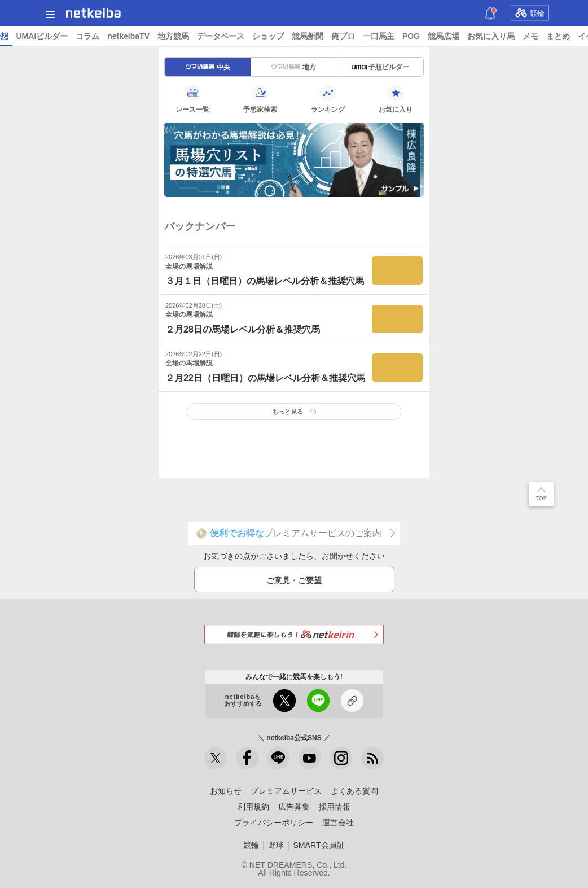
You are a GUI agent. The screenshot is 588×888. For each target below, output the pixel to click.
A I (111, 36)
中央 (208, 67)
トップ (16, 36)
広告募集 (294, 807)
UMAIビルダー (173, 36)
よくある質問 (354, 791)
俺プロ (475, 36)
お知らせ (226, 791)
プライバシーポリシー (274, 823)
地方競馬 (305, 36)
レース (87, 36)
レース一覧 (192, 99)
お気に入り (396, 99)
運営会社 (338, 823)
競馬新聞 (439, 36)
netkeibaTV (260, 36)
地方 (294, 67)
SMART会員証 (319, 845)
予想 (131, 36)
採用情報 (335, 807)
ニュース (51, 36)
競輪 (530, 13)
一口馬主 (510, 36)
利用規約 (253, 807)
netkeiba (93, 13)
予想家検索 (260, 99)
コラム (219, 36)
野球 (276, 845)
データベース (352, 36)
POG (543, 36)
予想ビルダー (380, 67)
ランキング (328, 99)
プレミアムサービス (286, 791)
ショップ (400, 36)
